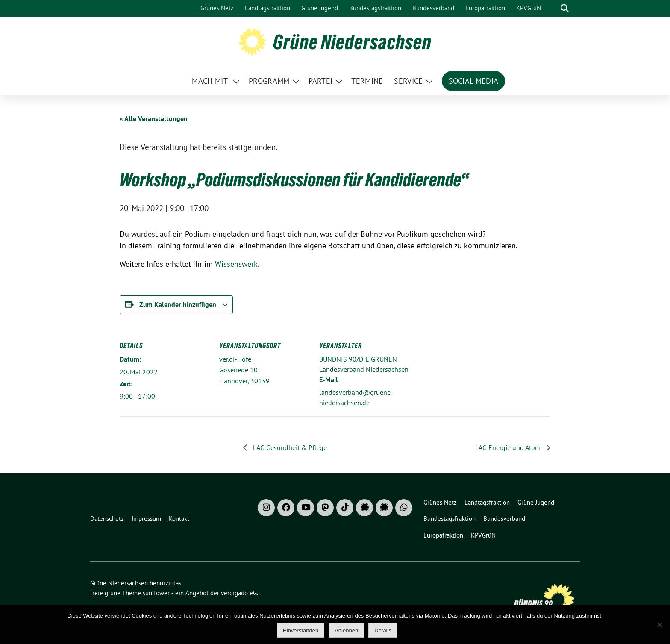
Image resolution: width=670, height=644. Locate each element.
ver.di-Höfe (235, 359)
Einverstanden (301, 631)
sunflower (156, 593)
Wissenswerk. (237, 264)
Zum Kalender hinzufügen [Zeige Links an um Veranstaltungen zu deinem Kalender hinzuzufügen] (178, 304)
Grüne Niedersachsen (352, 42)
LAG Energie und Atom (509, 447)
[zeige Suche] (565, 8)
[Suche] (552, 8)
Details (383, 631)
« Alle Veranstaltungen (154, 118)
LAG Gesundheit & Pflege (289, 447)
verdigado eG (239, 593)
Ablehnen (346, 631)
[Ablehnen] (659, 625)
